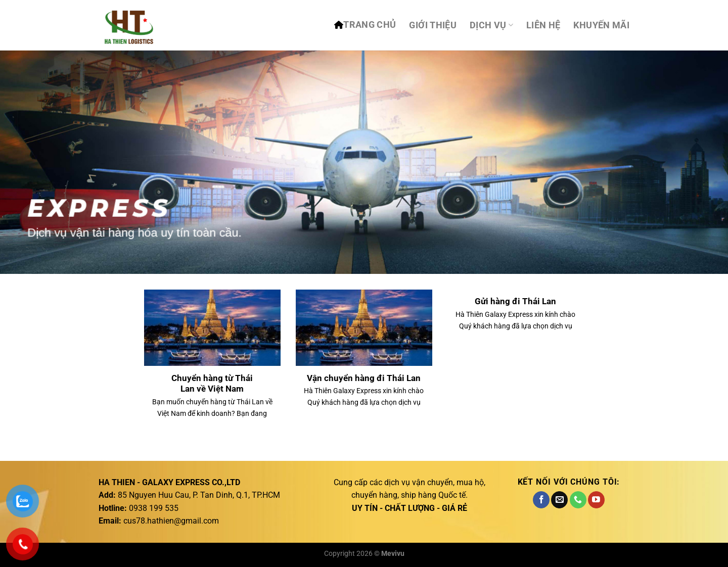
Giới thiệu (433, 25)
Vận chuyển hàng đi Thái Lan (364, 378)
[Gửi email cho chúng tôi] (559, 500)
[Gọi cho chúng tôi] (578, 500)
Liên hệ (543, 25)
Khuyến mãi (601, 25)
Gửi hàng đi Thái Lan (515, 301)
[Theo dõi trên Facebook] (541, 500)
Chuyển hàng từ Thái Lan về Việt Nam (212, 384)
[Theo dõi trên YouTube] (596, 500)
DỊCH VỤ (491, 25)
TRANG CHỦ (370, 25)
